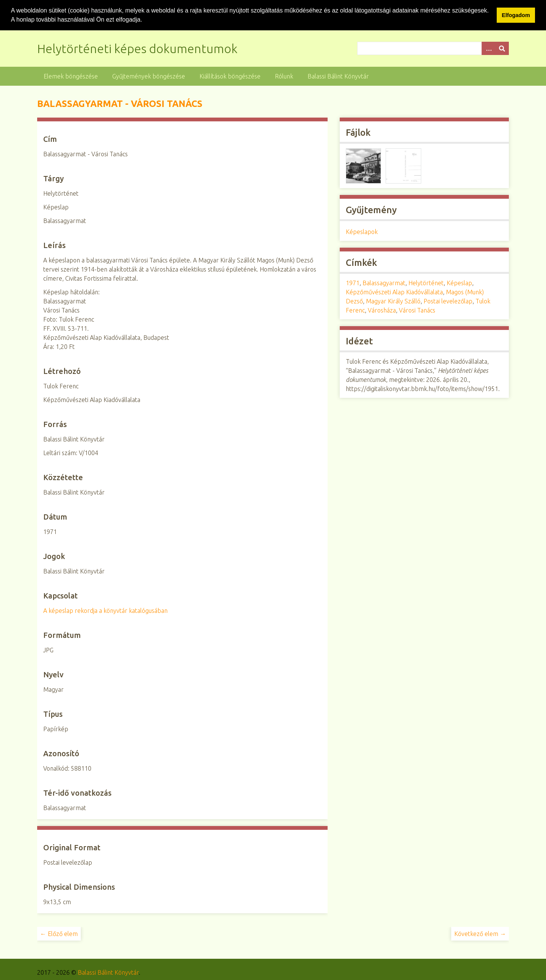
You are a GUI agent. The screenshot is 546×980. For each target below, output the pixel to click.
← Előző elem (59, 933)
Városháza (382, 310)
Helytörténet (426, 283)
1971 (353, 283)
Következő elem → (480, 933)
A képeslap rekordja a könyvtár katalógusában (105, 610)
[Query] (433, 48)
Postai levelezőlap (448, 301)
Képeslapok (362, 232)
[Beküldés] (502, 48)
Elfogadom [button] (516, 15)
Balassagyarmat (384, 283)
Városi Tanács (417, 310)
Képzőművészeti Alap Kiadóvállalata (394, 292)
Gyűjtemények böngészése (149, 76)
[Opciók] (488, 48)
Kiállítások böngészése (230, 76)
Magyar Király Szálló (393, 301)
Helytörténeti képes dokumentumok (137, 48)
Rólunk (284, 76)
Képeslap (459, 283)
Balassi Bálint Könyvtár (338, 76)
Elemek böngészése (71, 76)
